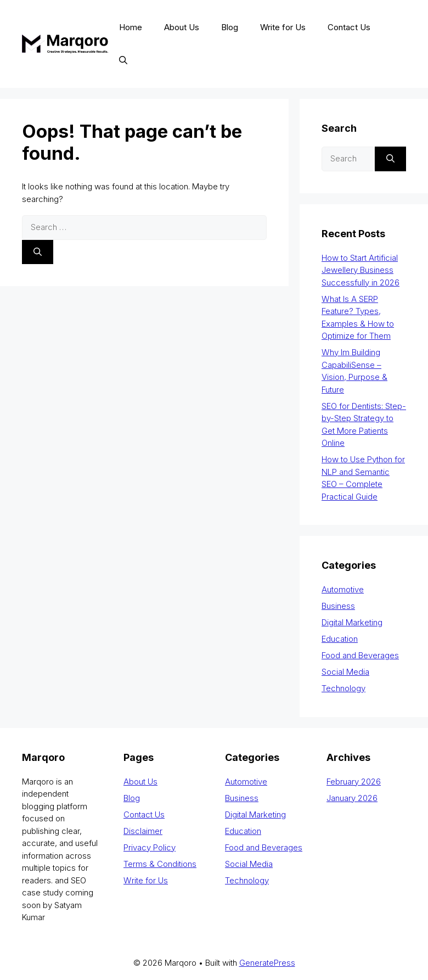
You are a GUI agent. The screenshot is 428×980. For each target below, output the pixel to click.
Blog (230, 27)
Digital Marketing (352, 622)
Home (131, 27)
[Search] (38, 252)
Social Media (345, 672)
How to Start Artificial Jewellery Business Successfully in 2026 (361, 270)
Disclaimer (143, 831)
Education (340, 639)
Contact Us (349, 27)
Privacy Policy (150, 847)
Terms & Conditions (160, 864)
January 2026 (352, 798)
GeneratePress (267, 963)
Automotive (343, 589)
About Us (182, 27)
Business (338, 606)
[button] (123, 60)
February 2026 (354, 782)
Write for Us (283, 27)
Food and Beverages (360, 655)
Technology (343, 688)
